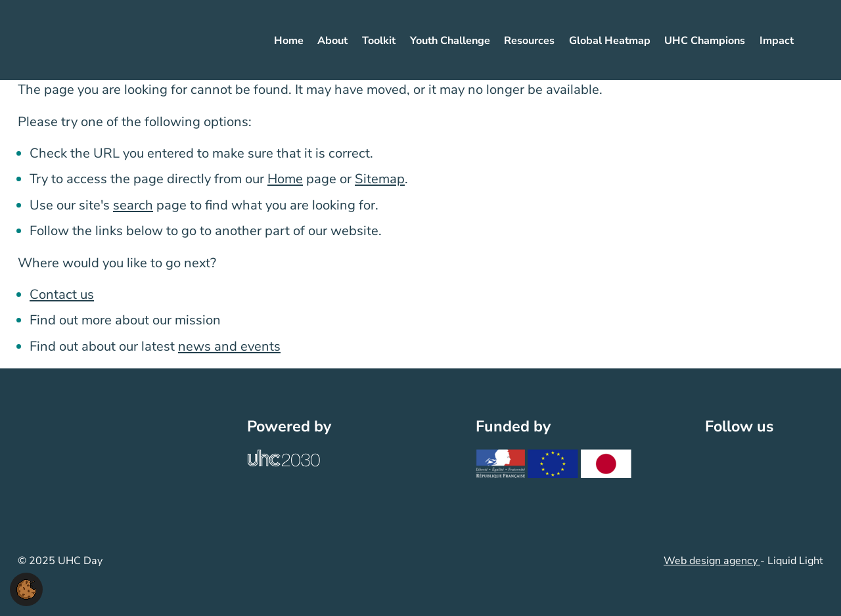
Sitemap (380, 179)
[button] (26, 588)
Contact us (62, 295)
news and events (229, 346)
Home (285, 179)
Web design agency (712, 561)
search (133, 205)
